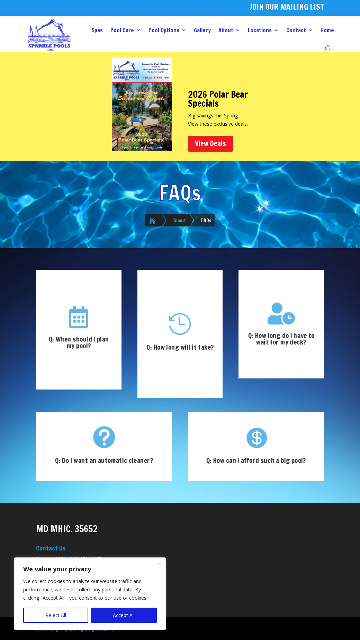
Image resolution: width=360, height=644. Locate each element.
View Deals (210, 144)
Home (327, 30)
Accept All (124, 615)
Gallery (202, 30)
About (226, 30)
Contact (296, 30)
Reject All (56, 615)
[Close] (159, 563)
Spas (97, 30)
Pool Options (164, 30)
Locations (260, 30)
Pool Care (122, 30)
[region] (90, 594)
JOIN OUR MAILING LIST (287, 7)
